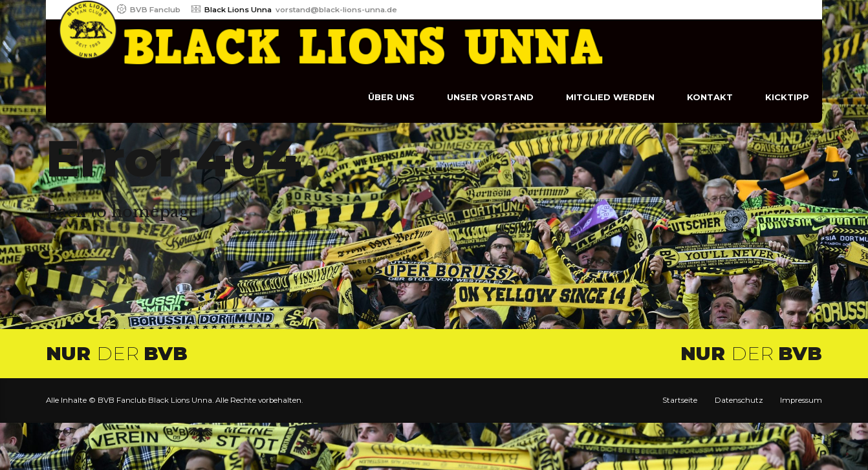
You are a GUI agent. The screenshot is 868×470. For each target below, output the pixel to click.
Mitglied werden (610, 97)
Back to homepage (122, 212)
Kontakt (710, 97)
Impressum (801, 400)
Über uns (391, 97)
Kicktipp (787, 97)
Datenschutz (739, 400)
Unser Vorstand (490, 97)
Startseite (680, 400)
